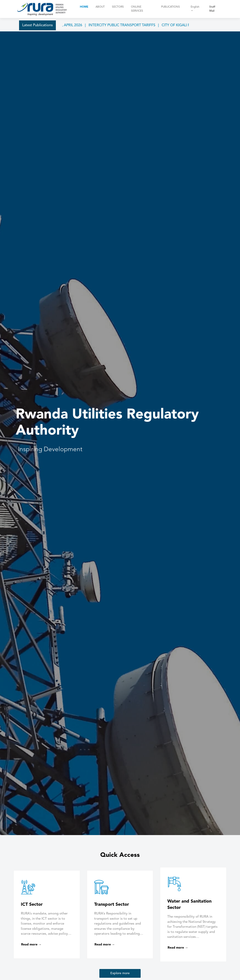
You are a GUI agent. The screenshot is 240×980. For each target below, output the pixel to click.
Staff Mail (212, 9)
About (100, 7)
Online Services (137, 9)
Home (84, 7)
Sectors (118, 7)
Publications (170, 7)
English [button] (195, 7)
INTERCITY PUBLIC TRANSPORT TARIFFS (128, 25)
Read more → (31, 945)
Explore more (120, 973)
